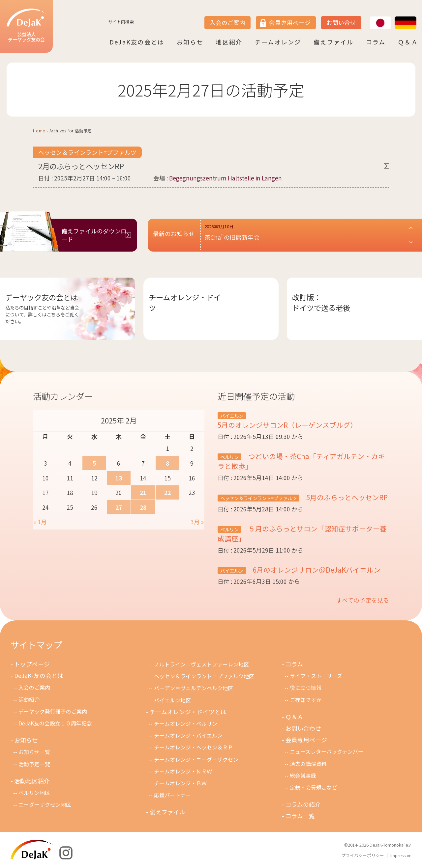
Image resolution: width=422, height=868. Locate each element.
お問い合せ (341, 23)
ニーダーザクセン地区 (45, 805)
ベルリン (229, 457)
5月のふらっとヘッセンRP (346, 497)
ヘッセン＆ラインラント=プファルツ (87, 152)
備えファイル (333, 42)
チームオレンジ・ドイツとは (188, 712)
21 (143, 492)
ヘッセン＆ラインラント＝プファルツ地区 (204, 676)
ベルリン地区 (34, 793)
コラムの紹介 (303, 804)
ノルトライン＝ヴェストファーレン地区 (201, 664)
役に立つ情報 (306, 688)
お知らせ (190, 42)
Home (39, 131)
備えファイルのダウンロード (94, 235)
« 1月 (40, 522)
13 (119, 478)
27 (119, 507)
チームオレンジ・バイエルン (188, 735)
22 (167, 492)
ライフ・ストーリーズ (316, 676)
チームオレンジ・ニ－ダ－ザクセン (196, 759)
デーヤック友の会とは (42, 297)
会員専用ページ (290, 23)
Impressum (401, 855)
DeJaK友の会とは (137, 42)
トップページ (32, 664)
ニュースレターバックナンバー (327, 752)
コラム (376, 42)
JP (370, 17)
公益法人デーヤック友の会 (26, 26)
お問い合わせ (303, 728)
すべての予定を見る (363, 600)
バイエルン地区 (172, 700)
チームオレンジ (278, 42)
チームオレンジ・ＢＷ (180, 783)
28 (143, 507)
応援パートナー (172, 795)
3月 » (197, 522)
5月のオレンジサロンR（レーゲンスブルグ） (287, 425)
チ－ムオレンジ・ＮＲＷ (183, 771)
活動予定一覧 (34, 764)
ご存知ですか (306, 700)
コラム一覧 (300, 816)
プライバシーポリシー (363, 855)
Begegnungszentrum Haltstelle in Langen (226, 178)
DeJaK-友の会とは (39, 676)
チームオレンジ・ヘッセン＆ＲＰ (194, 747)
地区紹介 (229, 42)
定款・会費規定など (314, 787)
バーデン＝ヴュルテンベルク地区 (194, 688)
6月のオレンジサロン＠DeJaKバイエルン (316, 570)
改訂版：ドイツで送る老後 (321, 302)
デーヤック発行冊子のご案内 (53, 711)
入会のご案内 (227, 23)
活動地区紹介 (32, 781)
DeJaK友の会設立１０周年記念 (55, 723)
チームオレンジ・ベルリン (186, 724)
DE (395, 17)
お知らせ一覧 (34, 752)
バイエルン (232, 416)
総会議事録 (303, 776)
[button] (309, 235)
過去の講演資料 (308, 764)
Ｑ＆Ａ (408, 42)
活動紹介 (29, 700)
